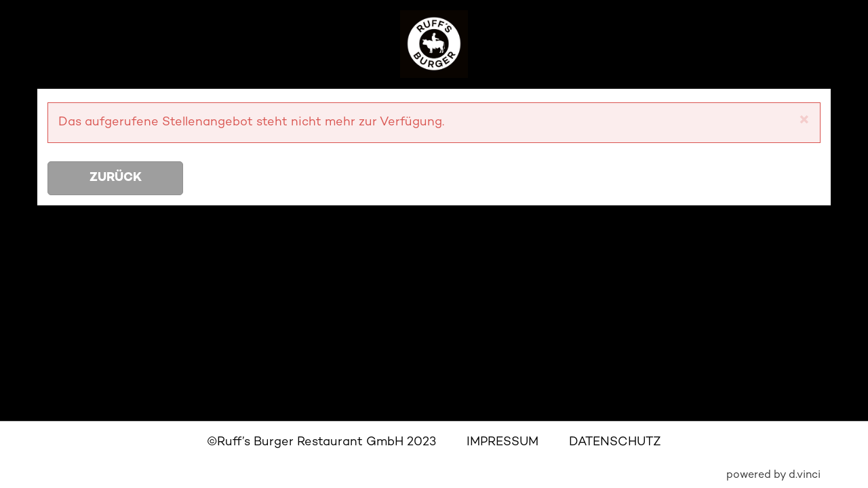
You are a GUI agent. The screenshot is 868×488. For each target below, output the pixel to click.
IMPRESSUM (502, 442)
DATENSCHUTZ (615, 442)
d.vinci (805, 475)
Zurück (116, 178)
